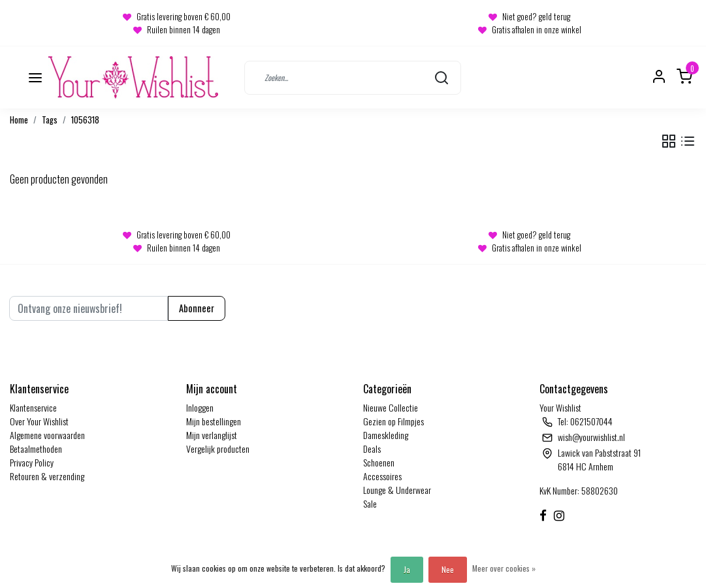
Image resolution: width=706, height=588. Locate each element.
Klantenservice (33, 407)
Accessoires (382, 476)
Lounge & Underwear (397, 490)
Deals (372, 449)
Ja (407, 569)
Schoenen (379, 462)
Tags (50, 120)
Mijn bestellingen (214, 421)
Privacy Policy (32, 462)
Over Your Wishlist (39, 421)
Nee (448, 569)
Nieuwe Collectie (391, 407)
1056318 (85, 120)
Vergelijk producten (218, 449)
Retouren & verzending (47, 476)
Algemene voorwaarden (47, 435)
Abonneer (197, 308)
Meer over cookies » (504, 568)
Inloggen (200, 407)
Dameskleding (386, 435)
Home (19, 120)
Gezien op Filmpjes (393, 421)
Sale (370, 503)
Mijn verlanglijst (212, 435)
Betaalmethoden (36, 449)
